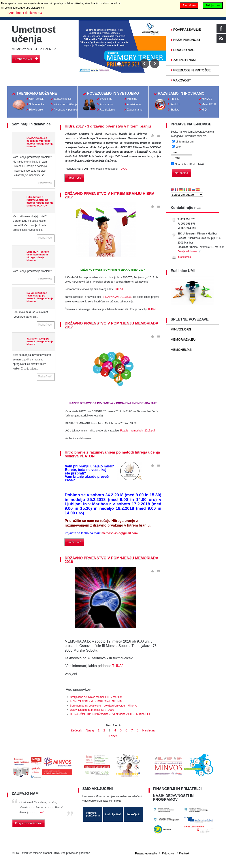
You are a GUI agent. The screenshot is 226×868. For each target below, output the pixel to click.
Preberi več (45, 183)
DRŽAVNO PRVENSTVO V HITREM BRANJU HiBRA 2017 (109, 195)
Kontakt (184, 853)
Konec (113, 736)
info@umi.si (184, 257)
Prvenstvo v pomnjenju (67, 110)
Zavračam (189, 5)
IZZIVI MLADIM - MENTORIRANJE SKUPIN (96, 701)
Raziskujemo (107, 110)
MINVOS (207, 99)
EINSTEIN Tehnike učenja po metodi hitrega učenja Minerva (38, 256)
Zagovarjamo (135, 110)
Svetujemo (106, 99)
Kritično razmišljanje (65, 104)
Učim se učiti (37, 99)
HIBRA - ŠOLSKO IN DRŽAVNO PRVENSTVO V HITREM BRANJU (110, 714)
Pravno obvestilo (146, 853)
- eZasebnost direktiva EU (24, 13)
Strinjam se (213, 5)
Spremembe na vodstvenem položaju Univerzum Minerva (104, 706)
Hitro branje (36, 110)
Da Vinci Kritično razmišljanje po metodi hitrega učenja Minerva (40, 297)
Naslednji (149, 730)
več (42, 812)
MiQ (204, 110)
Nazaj (90, 730)
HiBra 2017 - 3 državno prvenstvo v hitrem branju (108, 126)
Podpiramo (106, 104)
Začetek (76, 730)
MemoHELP (209, 104)
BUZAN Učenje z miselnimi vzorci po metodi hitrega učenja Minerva (40, 142)
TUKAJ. (119, 289)
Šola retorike (37, 104)
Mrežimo (132, 99)
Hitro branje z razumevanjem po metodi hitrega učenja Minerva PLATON (40, 201)
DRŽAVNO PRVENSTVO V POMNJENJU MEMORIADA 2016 (111, 560)
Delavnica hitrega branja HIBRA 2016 (92, 710)
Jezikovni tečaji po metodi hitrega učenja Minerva (40, 341)
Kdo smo (168, 853)
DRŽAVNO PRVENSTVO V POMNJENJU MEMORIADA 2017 (111, 325)
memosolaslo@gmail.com (120, 533)
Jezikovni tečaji (63, 99)
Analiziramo (134, 104)
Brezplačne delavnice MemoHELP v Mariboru (97, 697)
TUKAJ (123, 169)
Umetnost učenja (34, 34)
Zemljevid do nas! (190, 251)
